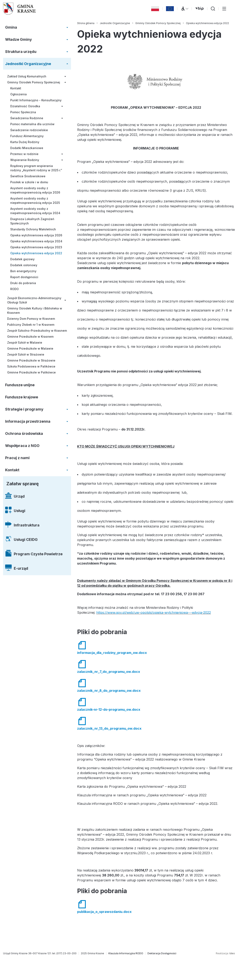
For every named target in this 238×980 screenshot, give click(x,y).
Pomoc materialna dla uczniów (32, 124)
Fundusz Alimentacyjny (27, 136)
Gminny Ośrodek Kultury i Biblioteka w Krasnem (35, 310)
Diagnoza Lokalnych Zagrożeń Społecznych (32, 221)
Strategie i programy (24, 409)
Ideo (232, 953)
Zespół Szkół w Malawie (25, 342)
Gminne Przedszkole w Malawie (30, 348)
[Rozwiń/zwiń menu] (67, 27)
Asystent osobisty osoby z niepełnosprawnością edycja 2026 (35, 190)
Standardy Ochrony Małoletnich (33, 229)
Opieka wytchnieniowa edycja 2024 (36, 241)
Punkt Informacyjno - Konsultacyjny (36, 100)
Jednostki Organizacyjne (28, 64)
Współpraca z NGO (22, 446)
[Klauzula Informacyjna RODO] (126, 953)
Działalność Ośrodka (25, 106)
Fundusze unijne (20, 385)
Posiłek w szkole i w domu (29, 182)
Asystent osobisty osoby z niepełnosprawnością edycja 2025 (35, 201)
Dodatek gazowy (22, 259)
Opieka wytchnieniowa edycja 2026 (36, 235)
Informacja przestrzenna (28, 421)
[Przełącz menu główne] (224, 9)
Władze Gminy (19, 39)
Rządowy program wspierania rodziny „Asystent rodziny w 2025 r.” (36, 168)
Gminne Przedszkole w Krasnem (30, 337)
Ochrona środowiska (24, 433)
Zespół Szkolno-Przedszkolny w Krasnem (37, 331)
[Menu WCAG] (185, 9)
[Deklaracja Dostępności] (162, 953)
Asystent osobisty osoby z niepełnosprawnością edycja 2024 (35, 211)
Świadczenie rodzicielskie (29, 130)
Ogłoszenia (19, 94)
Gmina (11, 27)
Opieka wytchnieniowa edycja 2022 (36, 253)
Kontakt (16, 88)
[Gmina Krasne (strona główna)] (19, 9)
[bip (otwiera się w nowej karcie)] (199, 9)
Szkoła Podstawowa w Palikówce (31, 366)
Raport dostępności (24, 277)
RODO (15, 289)
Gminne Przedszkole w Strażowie (31, 360)
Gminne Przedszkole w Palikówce (31, 372)
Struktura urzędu (21, 52)
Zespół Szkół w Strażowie (26, 354)
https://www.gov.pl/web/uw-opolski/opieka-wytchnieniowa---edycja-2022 (154, 612)
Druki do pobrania (23, 283)
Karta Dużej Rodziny (25, 142)
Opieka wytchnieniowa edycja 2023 (36, 247)
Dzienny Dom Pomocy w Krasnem (31, 319)
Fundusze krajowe (22, 397)
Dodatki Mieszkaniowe (27, 148)
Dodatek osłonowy (24, 265)
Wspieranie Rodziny (25, 160)
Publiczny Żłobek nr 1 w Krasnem (31, 325)
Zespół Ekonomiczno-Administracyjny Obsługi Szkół (34, 300)
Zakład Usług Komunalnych (27, 76)
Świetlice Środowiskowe (28, 176)
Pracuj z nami (17, 458)
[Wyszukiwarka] (213, 9)
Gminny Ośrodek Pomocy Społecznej (34, 82)
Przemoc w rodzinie (24, 154)
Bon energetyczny (23, 271)
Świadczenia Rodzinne (27, 118)
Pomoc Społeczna (23, 112)
